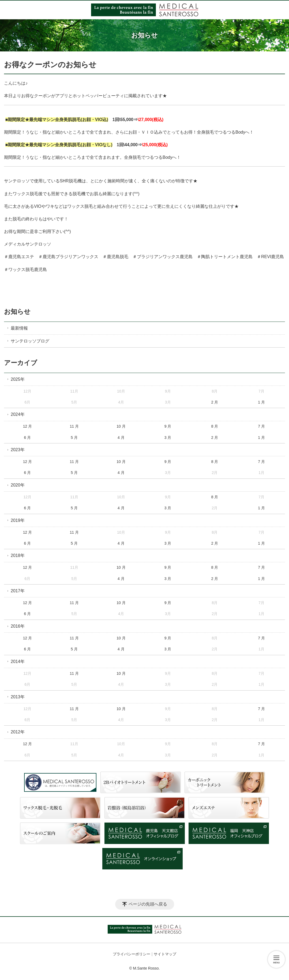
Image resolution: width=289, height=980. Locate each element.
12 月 (27, 426)
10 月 (121, 426)
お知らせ (17, 312)
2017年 (18, 591)
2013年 (18, 697)
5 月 (74, 438)
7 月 (261, 426)
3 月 (168, 438)
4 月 (121, 438)
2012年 (18, 732)
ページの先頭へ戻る (148, 904)
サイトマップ (165, 954)
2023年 (18, 450)
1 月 (261, 402)
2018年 (18, 555)
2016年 (18, 626)
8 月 (215, 426)
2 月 (215, 402)
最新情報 (19, 328)
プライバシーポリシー (132, 954)
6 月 (28, 438)
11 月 (74, 426)
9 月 (168, 426)
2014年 (18, 661)
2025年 (18, 379)
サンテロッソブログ (30, 341)
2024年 (18, 414)
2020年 (18, 485)
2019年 (18, 520)
